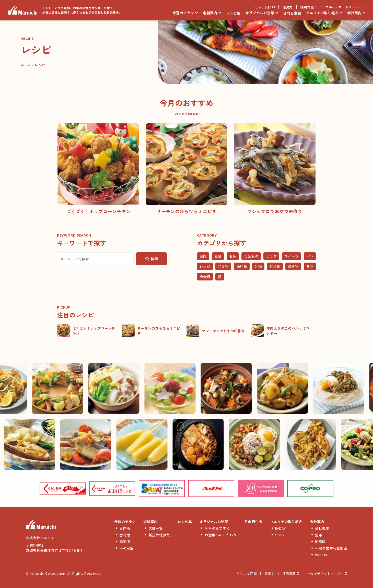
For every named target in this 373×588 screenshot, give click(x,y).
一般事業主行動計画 (331, 548)
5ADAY (281, 528)
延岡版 (125, 542)
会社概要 (322, 528)
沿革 (319, 535)
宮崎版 (125, 535)
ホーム (26, 65)
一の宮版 (126, 548)
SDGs (280, 535)
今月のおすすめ (217, 528)
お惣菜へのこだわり (221, 535)
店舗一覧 (156, 528)
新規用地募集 (159, 535)
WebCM (321, 555)
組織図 (320, 542)
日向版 (125, 528)
